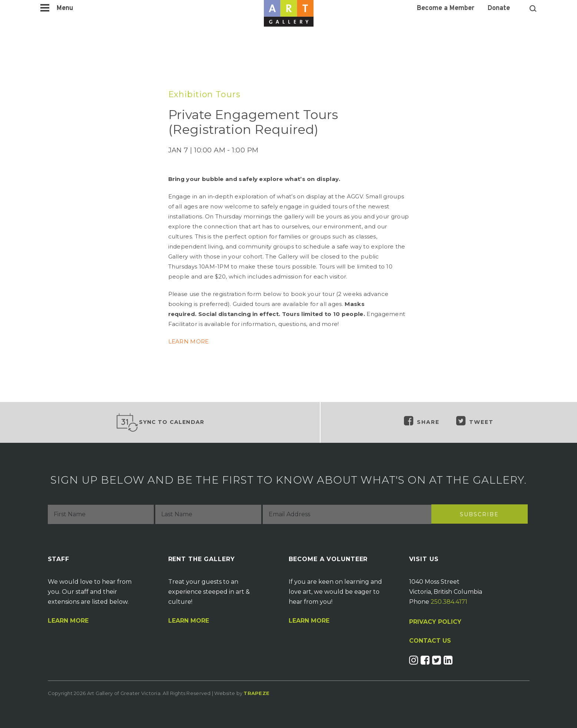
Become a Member (446, 9)
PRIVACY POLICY (435, 622)
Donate (499, 9)
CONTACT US (430, 641)
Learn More (68, 621)
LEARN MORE (189, 341)
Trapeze (256, 693)
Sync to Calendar (160, 422)
